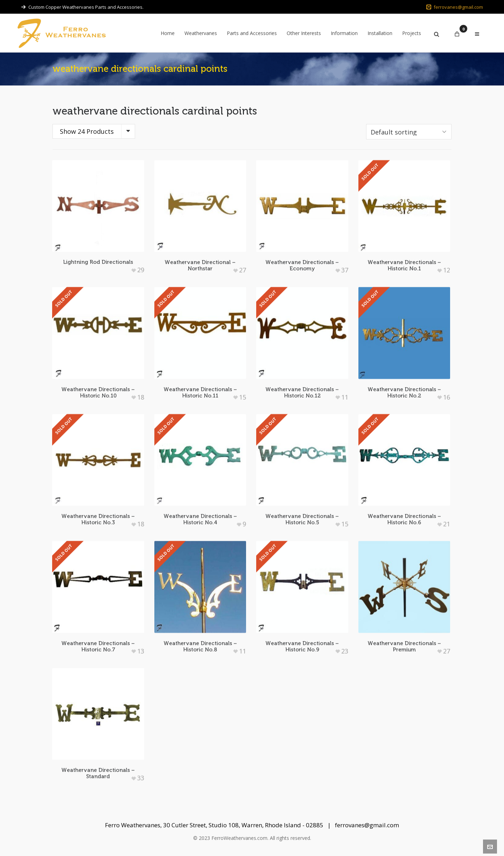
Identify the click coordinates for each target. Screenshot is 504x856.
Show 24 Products (87, 131)
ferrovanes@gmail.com (455, 7)
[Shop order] (409, 132)
